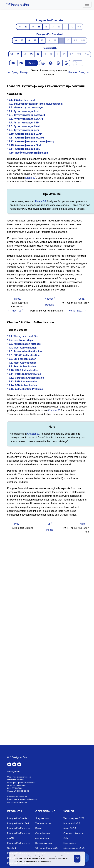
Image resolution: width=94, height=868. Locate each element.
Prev (14, 310)
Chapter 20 (54, 410)
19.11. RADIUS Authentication (24, 374)
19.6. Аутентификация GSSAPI (25, 119)
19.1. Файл (21, 100)
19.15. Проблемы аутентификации (28, 153)
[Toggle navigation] (87, 4)
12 (59, 27)
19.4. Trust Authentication (22, 347)
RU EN (31, 63)
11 (65, 27)
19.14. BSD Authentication (22, 385)
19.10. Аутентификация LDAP (24, 134)
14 (46, 27)
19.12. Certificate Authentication (26, 377)
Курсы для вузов (43, 843)
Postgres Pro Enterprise (50, 20)
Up (20, 310)
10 (72, 27)
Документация (43, 818)
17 (26, 27)
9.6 (79, 27)
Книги (38, 828)
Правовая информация (17, 796)
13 (53, 27)
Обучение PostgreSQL (47, 848)
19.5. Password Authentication (24, 351)
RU (13, 63)
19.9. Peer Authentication (22, 366)
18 (20, 27)
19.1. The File (23, 336)
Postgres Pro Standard (49, 34)
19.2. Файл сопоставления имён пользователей (35, 104)
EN (21, 63)
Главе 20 (30, 178)
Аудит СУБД (70, 828)
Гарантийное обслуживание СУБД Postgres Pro (74, 848)
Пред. (15, 72)
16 (33, 27)
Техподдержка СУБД (74, 818)
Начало (72, 72)
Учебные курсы (43, 823)
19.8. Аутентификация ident (23, 126)
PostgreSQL (49, 48)
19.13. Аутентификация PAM (24, 145)
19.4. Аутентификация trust (23, 111)
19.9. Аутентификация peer (23, 130)
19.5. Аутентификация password (26, 115)
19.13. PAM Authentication (22, 381)
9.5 (83, 40)
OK (77, 858)
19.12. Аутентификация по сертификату (31, 141)
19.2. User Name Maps (20, 340)
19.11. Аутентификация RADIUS (26, 138)
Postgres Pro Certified (18, 823)
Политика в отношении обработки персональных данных (22, 801)
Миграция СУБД (72, 823)
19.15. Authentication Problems (25, 389)
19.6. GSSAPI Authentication (23, 355)
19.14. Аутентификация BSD (24, 149)
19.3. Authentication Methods (24, 344)
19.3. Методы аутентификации (25, 108)
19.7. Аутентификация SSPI (23, 123)
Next (80, 310)
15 (39, 27)
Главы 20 (41, 201)
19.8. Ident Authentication (22, 362)
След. (82, 72)
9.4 (87, 54)
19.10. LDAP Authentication (23, 370)
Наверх (24, 72)
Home (72, 310)
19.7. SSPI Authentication (22, 359)
